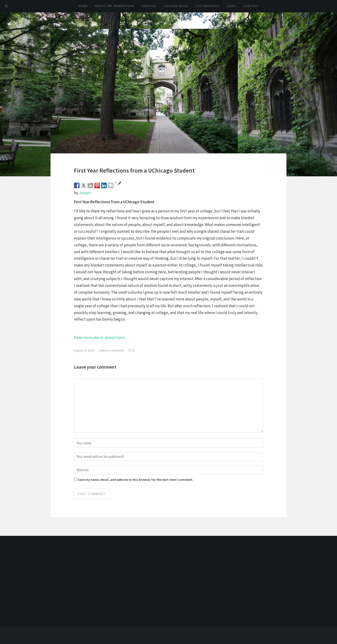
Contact (251, 6)
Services (149, 6)
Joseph (85, 193)
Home (83, 6)
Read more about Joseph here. (100, 337)
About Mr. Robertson (114, 6)
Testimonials (207, 6)
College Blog (176, 6)
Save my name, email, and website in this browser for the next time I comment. (136, 480)
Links (231, 6)
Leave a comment (111, 350)
